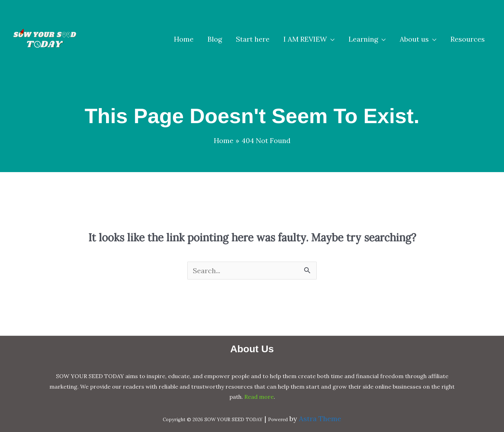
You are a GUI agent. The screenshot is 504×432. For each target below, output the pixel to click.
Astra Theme (320, 419)
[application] (331, 39)
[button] (309, 39)
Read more (259, 397)
